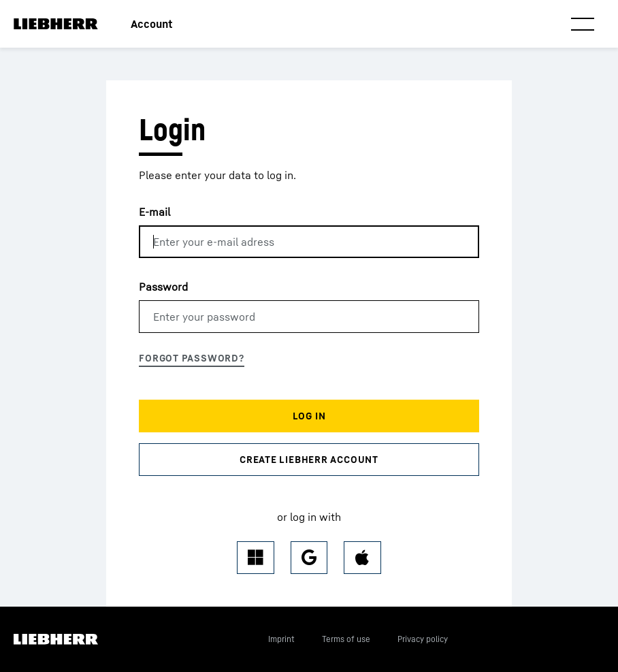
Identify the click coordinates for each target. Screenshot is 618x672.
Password (163, 287)
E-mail (154, 212)
